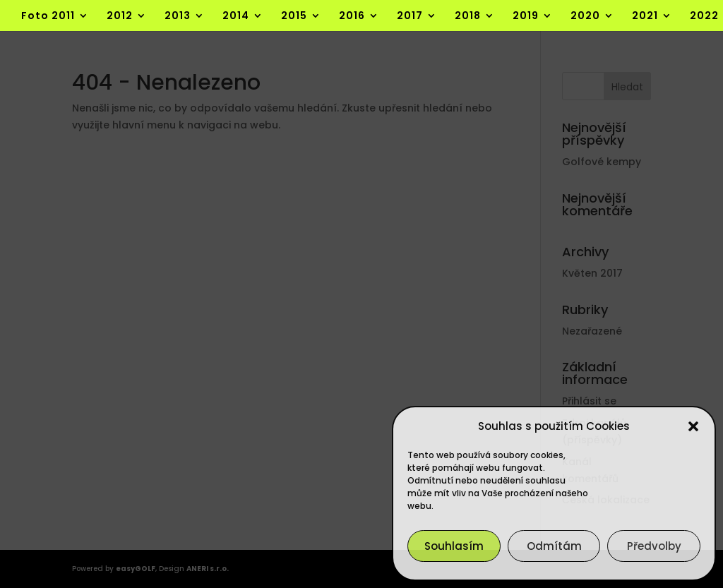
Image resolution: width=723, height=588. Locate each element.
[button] (693, 426)
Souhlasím (454, 546)
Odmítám (554, 546)
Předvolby (654, 546)
